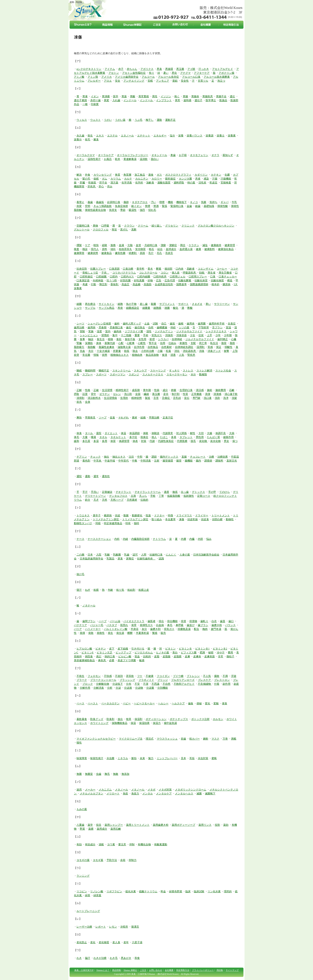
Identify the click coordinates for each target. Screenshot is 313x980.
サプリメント (167, 304)
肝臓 (82, 183)
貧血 (137, 656)
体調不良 (221, 433)
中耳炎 (98, 461)
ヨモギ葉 (98, 860)
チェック (95, 457)
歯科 (117, 324)
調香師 (208, 461)
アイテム (110, 69)
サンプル (90, 308)
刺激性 (183, 343)
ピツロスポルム (144, 653)
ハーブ (103, 621)
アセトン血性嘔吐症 (134, 73)
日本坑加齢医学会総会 (206, 555)
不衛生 (80, 676)
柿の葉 (191, 183)
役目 (99, 825)
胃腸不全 (221, 96)
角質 (118, 175)
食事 (82, 339)
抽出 (107, 457)
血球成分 (171, 249)
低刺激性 (189, 496)
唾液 (93, 437)
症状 (201, 335)
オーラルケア (106, 155)
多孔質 (86, 441)
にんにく (171, 555)
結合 (160, 249)
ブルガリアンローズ (183, 680)
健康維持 (216, 245)
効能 (202, 273)
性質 (185, 394)
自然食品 (153, 347)
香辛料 (140, 269)
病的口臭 (110, 656)
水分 (193, 374)
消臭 (202, 351)
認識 (161, 559)
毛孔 (159, 253)
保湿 (133, 723)
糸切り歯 (95, 100)
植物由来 (137, 355)
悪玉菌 (180, 69)
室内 (108, 331)
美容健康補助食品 (84, 660)
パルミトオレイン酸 (116, 629)
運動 (159, 120)
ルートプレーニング (88, 911)
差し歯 (144, 304)
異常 (178, 100)
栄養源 (210, 136)
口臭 (213, 277)
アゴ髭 (191, 69)
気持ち (213, 202)
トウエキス (83, 515)
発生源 (120, 633)
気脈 (204, 202)
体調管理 (124, 441)
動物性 (230, 519)
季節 (123, 210)
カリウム (116, 179)
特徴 (170, 515)
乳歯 (127, 555)
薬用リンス (205, 825)
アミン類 (93, 77)
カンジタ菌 (185, 179)
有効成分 (90, 844)
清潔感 (217, 394)
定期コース (204, 496)
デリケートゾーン (95, 496)
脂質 (224, 343)
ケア (88, 245)
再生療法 (90, 304)
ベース (80, 703)
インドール (130, 100)
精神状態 (137, 398)
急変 (79, 206)
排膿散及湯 (184, 629)
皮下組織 (123, 649)
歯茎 (223, 621)
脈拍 (134, 758)
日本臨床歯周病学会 (92, 559)
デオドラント (123, 492)
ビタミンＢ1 (202, 649)
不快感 (108, 676)
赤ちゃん (132, 69)
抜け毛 (80, 574)
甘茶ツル (203, 81)
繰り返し (157, 226)
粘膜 (96, 590)
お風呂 (108, 159)
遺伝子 (198, 100)
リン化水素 (214, 891)
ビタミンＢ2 (220, 649)
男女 (226, 441)
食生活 (101, 339)
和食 (137, 958)
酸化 (176, 308)
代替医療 (182, 441)
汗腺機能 (226, 179)
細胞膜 (157, 308)
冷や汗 (221, 653)
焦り (152, 73)
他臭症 (144, 437)
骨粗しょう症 (90, 273)
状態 (105, 355)
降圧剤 (103, 284)
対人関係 (181, 433)
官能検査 (226, 183)
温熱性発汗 (94, 159)
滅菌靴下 (210, 794)
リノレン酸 (97, 891)
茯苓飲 (130, 676)
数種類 (203, 374)
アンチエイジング (134, 81)
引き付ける (138, 649)
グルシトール (82, 230)
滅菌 (199, 794)
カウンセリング (103, 175)
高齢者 (191, 269)
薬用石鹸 (116, 829)
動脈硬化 (137, 515)
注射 (157, 461)
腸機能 (189, 461)
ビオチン (101, 649)
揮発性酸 (223, 206)
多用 (105, 441)
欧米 (118, 159)
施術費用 (221, 390)
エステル (112, 136)
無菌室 (89, 774)
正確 (96, 390)
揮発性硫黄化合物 (95, 210)
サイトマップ (232, 970)
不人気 (207, 676)
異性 (155, 96)
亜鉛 (175, 81)
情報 (96, 355)
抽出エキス (119, 457)
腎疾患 (191, 355)
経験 (105, 245)
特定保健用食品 (113, 523)
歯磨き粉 (217, 625)
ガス (159, 175)
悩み (209, 539)
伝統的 (144, 500)
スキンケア (140, 371)
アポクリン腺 (226, 73)
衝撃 (226, 351)
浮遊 (234, 676)
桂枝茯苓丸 (125, 249)
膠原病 (226, 284)
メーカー (90, 790)
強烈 (142, 210)
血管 (138, 245)
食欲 (119, 339)
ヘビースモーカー (144, 703)
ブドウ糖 (178, 676)
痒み (110, 186)
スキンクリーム (122, 371)
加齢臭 (150, 183)
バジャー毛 (97, 625)
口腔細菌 (102, 277)
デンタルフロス (118, 496)
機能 (170, 202)
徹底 (175, 492)
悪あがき (126, 958)
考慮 (85, 284)
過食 (151, 175)
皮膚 (187, 656)
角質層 (127, 175)
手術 (146, 335)
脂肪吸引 (79, 347)
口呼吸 (105, 226)
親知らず (228, 155)
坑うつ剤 (112, 280)
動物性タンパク (83, 523)
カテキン (216, 175)
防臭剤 (110, 719)
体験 (146, 433)
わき (79, 958)
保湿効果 (144, 723)
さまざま (197, 304)
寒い (208, 304)
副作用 (226, 684)
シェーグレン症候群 (99, 324)
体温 (123, 433)
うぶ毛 (138, 120)
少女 (193, 335)
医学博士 (211, 100)
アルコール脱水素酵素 (217, 77)
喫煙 (162, 202)
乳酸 (107, 555)
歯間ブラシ (89, 621)
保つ (235, 441)
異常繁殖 (144, 96)
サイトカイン (107, 304)
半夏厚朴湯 (142, 633)
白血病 (160, 625)
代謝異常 (168, 433)
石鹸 (232, 390)
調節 (154, 457)
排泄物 (193, 621)
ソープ (103, 418)
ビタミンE (87, 653)
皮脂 (157, 656)
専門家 (196, 398)
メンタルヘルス (184, 794)
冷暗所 (124, 927)
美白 (175, 653)
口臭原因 (114, 269)
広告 (159, 280)
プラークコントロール (103, 680)
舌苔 (156, 398)
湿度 (99, 331)
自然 (151, 327)
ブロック (88, 684)
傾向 (113, 249)
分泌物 (139, 688)
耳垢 (192, 758)
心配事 (131, 343)
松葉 (168, 351)
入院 (99, 555)
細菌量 (146, 308)
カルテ (128, 179)
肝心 (101, 186)
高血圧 (125, 284)
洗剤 (217, 398)
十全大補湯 (103, 351)
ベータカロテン (110, 703)
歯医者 (152, 621)
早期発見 (90, 418)
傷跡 (126, 202)
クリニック (188, 226)
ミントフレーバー (167, 758)
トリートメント (221, 515)
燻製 (79, 245)
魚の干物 (131, 304)
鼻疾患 (102, 660)
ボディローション (156, 719)
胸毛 (107, 774)
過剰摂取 (179, 183)
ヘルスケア (178, 703)
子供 (105, 273)
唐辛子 (97, 515)
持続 (173, 327)
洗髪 (234, 398)
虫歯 (99, 774)
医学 (116, 96)
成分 (165, 390)
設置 (85, 394)
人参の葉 (185, 555)
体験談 (155, 433)
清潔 (208, 394)
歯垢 (172, 324)
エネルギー (160, 136)
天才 (96, 500)
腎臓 (79, 343)
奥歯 (173, 155)
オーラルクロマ (86, 155)
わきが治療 (100, 958)
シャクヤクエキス (216, 331)
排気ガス (169, 629)
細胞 (120, 304)
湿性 (149, 331)
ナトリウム (159, 539)
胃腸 (185, 96)
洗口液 (208, 398)
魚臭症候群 (122, 206)
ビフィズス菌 (189, 653)
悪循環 (169, 69)
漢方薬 (114, 183)
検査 (77, 249)
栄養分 (78, 139)
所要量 (117, 351)
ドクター (159, 515)
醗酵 (130, 633)
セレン (117, 394)
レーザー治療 (84, 927)
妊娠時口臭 (156, 555)
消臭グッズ (214, 351)
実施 (91, 331)
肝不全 (103, 183)
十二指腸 (126, 335)
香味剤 (115, 284)
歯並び (191, 625)
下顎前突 (204, 327)
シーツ (80, 324)
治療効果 (223, 457)
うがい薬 (120, 120)
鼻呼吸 (180, 625)
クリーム (143, 226)
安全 (118, 81)
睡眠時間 (90, 371)
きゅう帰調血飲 (103, 206)
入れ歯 (116, 100)
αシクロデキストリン (89, 69)
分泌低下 (118, 684)
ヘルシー (163, 703)
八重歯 (80, 825)
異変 (107, 100)
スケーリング (158, 371)
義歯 (90, 202)
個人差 (176, 273)
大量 (85, 437)
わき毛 (114, 958)
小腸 (160, 351)
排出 (161, 621)
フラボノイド (146, 680)
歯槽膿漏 (162, 327)
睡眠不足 (104, 371)
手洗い (95, 492)
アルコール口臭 (191, 77)
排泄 (183, 621)
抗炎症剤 (82, 269)
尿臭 (120, 559)
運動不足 (170, 120)
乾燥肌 (92, 183)
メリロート (113, 794)
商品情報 (117, 970)
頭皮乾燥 (193, 519)
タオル (103, 437)
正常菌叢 (196, 394)
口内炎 (180, 269)
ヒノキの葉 (163, 653)
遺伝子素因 (80, 100)
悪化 (174, 73)
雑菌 (167, 308)
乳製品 (110, 559)
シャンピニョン (89, 335)
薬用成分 (102, 829)
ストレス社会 (223, 371)
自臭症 (232, 324)
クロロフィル (101, 230)
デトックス (198, 492)
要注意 (122, 844)
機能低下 (181, 202)
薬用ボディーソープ (183, 825)
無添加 (125, 774)
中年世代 (123, 461)
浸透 (173, 355)
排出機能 (172, 621)
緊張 (165, 206)
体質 (113, 441)
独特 (137, 523)
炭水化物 (215, 441)
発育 (134, 625)
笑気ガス (157, 335)
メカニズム (105, 790)
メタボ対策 (165, 790)
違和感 (187, 100)
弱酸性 (228, 347)
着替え (80, 202)
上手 (210, 335)
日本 (90, 555)
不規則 (119, 676)
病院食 (89, 656)
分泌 (118, 688)
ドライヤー (202, 515)
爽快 (79, 418)
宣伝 (187, 398)
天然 (105, 500)
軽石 (152, 249)
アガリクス (147, 69)
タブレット (186, 437)
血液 (122, 245)
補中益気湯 (170, 723)
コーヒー (222, 269)
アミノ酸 (79, 77)
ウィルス (82, 120)
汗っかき (204, 69)
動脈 (126, 515)
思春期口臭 (116, 327)
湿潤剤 (201, 347)
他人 (154, 437)
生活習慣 (107, 390)
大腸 (210, 433)
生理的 (124, 398)
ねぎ (88, 590)
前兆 (79, 402)
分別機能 (163, 688)
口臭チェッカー (228, 277)
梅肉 (205, 629)
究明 (88, 206)
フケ (140, 676)
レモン (113, 927)
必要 (112, 660)
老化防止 (82, 942)
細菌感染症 (133, 308)
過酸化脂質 (164, 183)
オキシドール (159, 155)
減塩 (205, 245)
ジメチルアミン (164, 331)
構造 (230, 280)
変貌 (216, 703)
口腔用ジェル (178, 277)
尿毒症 (130, 559)
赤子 (121, 69)
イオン (95, 96)
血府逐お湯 (186, 249)
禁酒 (156, 206)
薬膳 (91, 829)
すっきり (174, 371)
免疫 (125, 794)
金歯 (189, 206)
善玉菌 (156, 394)
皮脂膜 (178, 656)
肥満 (202, 653)
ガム (105, 179)
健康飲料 (210, 249)
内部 (200, 539)
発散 (91, 633)
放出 (120, 719)
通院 (79, 476)
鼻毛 (170, 625)
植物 (110, 339)
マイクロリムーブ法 (131, 739)
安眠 (150, 81)
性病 (157, 390)
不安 (137, 684)
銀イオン (137, 206)
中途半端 (110, 461)
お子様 (183, 155)
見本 (183, 758)
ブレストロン (222, 680)
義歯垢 (100, 202)
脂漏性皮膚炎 (107, 347)
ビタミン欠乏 (105, 653)
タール (89, 433)
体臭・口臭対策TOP (84, 970)
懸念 (183, 245)
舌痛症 (166, 398)
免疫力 (135, 794)
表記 (99, 656)
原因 (142, 253)
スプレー (88, 374)
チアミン (82, 457)
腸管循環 (168, 461)
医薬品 (223, 100)
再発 (120, 308)
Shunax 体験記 (130, 970)
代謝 (152, 441)
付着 (217, 684)
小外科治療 (148, 351)
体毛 (77, 437)
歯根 (181, 324)
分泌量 (150, 688)
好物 (150, 280)
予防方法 (112, 860)
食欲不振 (130, 339)
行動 (93, 284)
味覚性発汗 (97, 758)
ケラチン (194, 245)
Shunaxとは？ (103, 970)
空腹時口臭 (83, 226)
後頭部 (168, 269)
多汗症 (133, 437)
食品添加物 (152, 355)
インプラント (164, 100)
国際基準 (181, 284)
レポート (101, 927)
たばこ (164, 437)
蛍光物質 (140, 249)
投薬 (148, 515)
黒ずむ (124, 230)
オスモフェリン (199, 155)
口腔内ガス (127, 277)
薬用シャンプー (114, 825)
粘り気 (120, 590)
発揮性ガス (146, 625)
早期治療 (154, 418)
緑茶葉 (97, 895)
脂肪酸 (92, 347)
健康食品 (107, 253)
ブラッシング (127, 680)
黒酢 (134, 230)
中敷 (135, 461)
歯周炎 (191, 324)
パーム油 (115, 621)
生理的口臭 (186, 390)
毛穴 (151, 253)
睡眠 (79, 371)
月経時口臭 (151, 245)
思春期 (103, 327)
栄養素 (232, 136)
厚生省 (211, 273)
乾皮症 (213, 183)
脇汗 (88, 958)
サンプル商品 (107, 308)
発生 (110, 633)
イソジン (166, 96)
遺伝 (232, 96)
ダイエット (111, 433)
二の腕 (80, 555)
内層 (183, 539)
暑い (166, 73)
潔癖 (163, 245)
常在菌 (86, 355)
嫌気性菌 (120, 253)
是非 (166, 394)
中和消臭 (146, 461)
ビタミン (170, 649)
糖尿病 (108, 515)
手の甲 (212, 492)
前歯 (183, 739)
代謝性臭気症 (166, 441)
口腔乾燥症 (86, 277)
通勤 (88, 476)
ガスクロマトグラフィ (178, 175)
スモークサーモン (177, 374)
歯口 (231, 621)
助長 (127, 351)
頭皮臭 (205, 519)
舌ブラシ (217, 327)
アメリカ (107, 77)
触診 (91, 339)
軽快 (96, 245)
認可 (135, 555)
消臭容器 (181, 335)
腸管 (179, 461)
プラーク (82, 680)
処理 (152, 339)
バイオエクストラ (134, 621)
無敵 (116, 774)
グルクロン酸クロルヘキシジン (216, 226)
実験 (82, 331)
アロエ (108, 81)
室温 (228, 327)
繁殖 (155, 633)
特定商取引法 (183, 970)
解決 (79, 175)
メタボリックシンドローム (191, 790)
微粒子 (230, 656)
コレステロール (148, 273)
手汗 (85, 492)
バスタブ (112, 625)
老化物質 (104, 942)
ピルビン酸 (125, 656)
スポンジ (134, 374)
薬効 (226, 825)
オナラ (215, 155)
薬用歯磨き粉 (161, 825)
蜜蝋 (214, 758)
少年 (218, 335)
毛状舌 (169, 253)
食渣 (165, 355)
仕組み (172, 343)
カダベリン (201, 175)
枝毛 (88, 139)
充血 (82, 351)
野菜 (82, 829)
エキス (100, 136)
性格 (88, 390)
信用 (163, 343)
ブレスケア (205, 680)
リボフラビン (114, 891)
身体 (99, 343)
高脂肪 (148, 284)
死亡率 (203, 343)
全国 (138, 394)
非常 (221, 656)
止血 (147, 324)
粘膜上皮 (144, 590)
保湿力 (157, 723)
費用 (230, 653)
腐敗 (217, 676)
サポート (183, 304)
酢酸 (190, 308)
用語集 (220, 970)
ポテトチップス (179, 719)
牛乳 (234, 202)
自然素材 (166, 347)
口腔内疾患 (160, 277)
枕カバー (195, 739)
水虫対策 (203, 758)
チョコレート (198, 457)
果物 (95, 226)
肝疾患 (92, 186)
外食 (88, 175)
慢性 (79, 743)
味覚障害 (82, 758)
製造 (148, 398)
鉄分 (88, 500)
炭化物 (203, 441)
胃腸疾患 (208, 96)
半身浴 (135, 629)
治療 (211, 457)
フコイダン (163, 676)
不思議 (155, 684)
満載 (234, 739)
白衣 (214, 621)
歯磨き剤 (155, 629)
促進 (112, 418)
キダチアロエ (140, 202)
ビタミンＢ (185, 649)
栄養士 (221, 136)
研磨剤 (133, 253)
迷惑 (79, 790)
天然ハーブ (117, 500)
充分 (91, 351)
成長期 (136, 390)
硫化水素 (131, 891)
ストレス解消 (204, 371)
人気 (181, 355)
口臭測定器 (83, 280)
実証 (219, 347)
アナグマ (185, 73)
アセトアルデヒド (223, 69)
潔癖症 (173, 245)
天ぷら (143, 496)
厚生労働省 (225, 273)
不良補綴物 (205, 684)
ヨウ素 (111, 844)
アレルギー (94, 81)
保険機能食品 (120, 723)
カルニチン (142, 179)
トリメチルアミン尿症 (106, 519)
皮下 (112, 649)
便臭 (225, 703)
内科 (117, 539)
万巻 (225, 739)
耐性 (193, 433)
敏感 (142, 660)
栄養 (181, 136)
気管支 (113, 210)
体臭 (79, 433)
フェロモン (94, 676)
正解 (79, 390)
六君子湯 (137, 942)
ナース (80, 539)
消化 (177, 351)
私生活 (214, 343)
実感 (210, 347)
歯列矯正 (223, 339)
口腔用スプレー (198, 277)
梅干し (150, 120)
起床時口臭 (114, 202)
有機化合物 (144, 844)
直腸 (184, 457)
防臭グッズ (97, 719)
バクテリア (80, 625)
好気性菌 (125, 280)
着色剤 (86, 461)
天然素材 (132, 500)
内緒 (125, 539)
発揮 (82, 633)
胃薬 (124, 96)
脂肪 (232, 343)
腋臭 (96, 139)
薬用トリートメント (138, 825)
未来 (142, 758)
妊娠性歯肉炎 (146, 559)
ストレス (188, 371)
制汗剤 (176, 394)
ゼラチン (105, 394)
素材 (135, 418)
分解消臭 (99, 688)
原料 (105, 249)
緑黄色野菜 (176, 891)
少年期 (228, 335)
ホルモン (218, 719)
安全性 (185, 81)
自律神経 (177, 339)
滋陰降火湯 (124, 347)
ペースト (93, 703)
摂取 (77, 394)
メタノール (122, 790)
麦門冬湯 (216, 629)
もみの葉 (82, 809)
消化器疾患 (190, 351)
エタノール (127, 136)
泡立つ (221, 81)
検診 (85, 249)
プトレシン (193, 676)
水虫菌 (110, 758)
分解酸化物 (103, 684)
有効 (79, 844)
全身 (88, 402)
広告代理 (170, 280)
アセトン (114, 73)
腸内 (198, 461)
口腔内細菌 (144, 277)
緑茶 (88, 895)
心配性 (142, 343)
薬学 (90, 825)
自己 (164, 324)
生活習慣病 (110, 398)
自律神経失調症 (184, 347)
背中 (93, 394)
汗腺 (215, 179)
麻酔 (206, 739)
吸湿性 (133, 210)
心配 (121, 343)
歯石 (129, 327)
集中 (115, 335)
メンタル (148, 794)
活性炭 (202, 183)
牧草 (129, 719)
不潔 (146, 684)
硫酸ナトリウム (148, 891)
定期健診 (107, 492)
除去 (135, 351)
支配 (193, 343)
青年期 (147, 390)
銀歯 (198, 206)
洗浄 (226, 398)
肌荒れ (124, 625)
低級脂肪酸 (174, 496)
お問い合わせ (156, 970)
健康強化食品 (226, 249)
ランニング (83, 876)
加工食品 (140, 175)
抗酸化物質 (217, 280)
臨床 (188, 891)
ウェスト (95, 120)
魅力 (151, 758)
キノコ (194, 202)
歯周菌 (202, 324)
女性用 (142, 339)
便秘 (199, 703)
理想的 (228, 891)
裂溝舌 (135, 927)
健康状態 (93, 253)
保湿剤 (138, 719)
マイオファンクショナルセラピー (96, 739)
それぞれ (123, 418)
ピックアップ (123, 653)
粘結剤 (131, 590)
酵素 (159, 269)
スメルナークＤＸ (153, 374)
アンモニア (163, 81)
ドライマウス (184, 515)
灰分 (144, 629)
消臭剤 (169, 335)
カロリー (157, 179)
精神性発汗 (122, 390)
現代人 (95, 249)
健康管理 (230, 245)
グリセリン (172, 226)
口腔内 (114, 277)
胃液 (85, 96)
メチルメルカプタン (92, 794)
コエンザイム (206, 269)
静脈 (174, 390)
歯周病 (92, 327)
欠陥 (130, 245)
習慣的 (105, 335)
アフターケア (202, 73)
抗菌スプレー (98, 269)
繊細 (146, 394)
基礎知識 (209, 206)
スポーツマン (118, 374)
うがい (108, 120)
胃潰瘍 (106, 96)
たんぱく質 (213, 437)
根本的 (215, 284)
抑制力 (133, 860)
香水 (150, 269)
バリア (78, 629)
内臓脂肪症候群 (140, 539)
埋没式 (150, 739)
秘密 (211, 653)
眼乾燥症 (170, 179)
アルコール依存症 (168, 77)
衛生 (90, 136)
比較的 (147, 656)
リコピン (82, 891)
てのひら (225, 492)
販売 (163, 633)
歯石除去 (140, 327)
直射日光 (232, 461)
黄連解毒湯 (130, 159)
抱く (177, 96)
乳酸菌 (117, 555)
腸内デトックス (169, 457)
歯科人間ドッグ (132, 324)
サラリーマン (222, 304)
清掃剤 (80, 398)
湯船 (101, 844)
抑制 (132, 844)
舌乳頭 (177, 398)
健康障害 (79, 253)
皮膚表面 (210, 656)
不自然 (166, 684)
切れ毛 (152, 210)
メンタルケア (164, 794)
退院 (99, 433)
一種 (85, 104)
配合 (196, 629)
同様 (98, 523)
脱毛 (193, 441)
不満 (225, 676)
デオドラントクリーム (148, 492)
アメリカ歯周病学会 (127, 77)
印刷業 (95, 104)
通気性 (106, 476)
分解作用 (85, 688)
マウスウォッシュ (167, 739)
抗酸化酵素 (185, 280)
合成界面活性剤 (164, 284)
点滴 (133, 496)
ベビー (127, 703)
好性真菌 (139, 280)
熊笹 (114, 230)
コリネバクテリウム (124, 273)
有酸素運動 (161, 844)
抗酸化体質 (201, 280)
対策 (144, 441)
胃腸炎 (195, 96)
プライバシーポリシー (203, 970)
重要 (137, 335)
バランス (230, 625)
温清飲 (144, 159)
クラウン (129, 226)
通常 (96, 476)
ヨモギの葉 (83, 860)
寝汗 (79, 590)
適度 (166, 492)
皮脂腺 (166, 656)
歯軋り (204, 621)
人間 (144, 555)
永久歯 (80, 136)
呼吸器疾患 (190, 273)
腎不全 (153, 343)
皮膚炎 (197, 656)
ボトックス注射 (200, 719)
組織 (143, 418)
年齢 (110, 590)
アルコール (148, 77)
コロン (165, 273)
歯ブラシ (203, 625)
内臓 (192, 539)
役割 (217, 825)
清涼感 (200, 390)
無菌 (79, 774)
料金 (163, 891)
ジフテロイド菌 (134, 331)
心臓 (234, 339)
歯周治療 (79, 327)
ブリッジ (163, 680)
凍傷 (181, 519)
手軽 (153, 496)
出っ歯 (185, 492)
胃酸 (133, 96)
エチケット (144, 136)
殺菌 (153, 304)
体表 (135, 441)
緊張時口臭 (177, 206)
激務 (113, 245)
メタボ (152, 790)
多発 (174, 437)
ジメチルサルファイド (189, 331)
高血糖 (137, 284)
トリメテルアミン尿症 (135, 519)
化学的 (139, 183)
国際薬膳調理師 (199, 284)
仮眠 (96, 179)
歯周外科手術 (217, 324)
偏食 (191, 703)
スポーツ (101, 374)
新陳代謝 (110, 343)
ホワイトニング (99, 723)
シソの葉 (184, 327)
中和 (140, 457)
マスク (215, 739)
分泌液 (128, 688)
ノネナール (89, 606)
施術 (210, 390)
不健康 (150, 676)
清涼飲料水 (94, 398)
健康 (198, 249)
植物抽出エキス (120, 355)
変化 (208, 703)
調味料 (219, 461)
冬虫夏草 (170, 519)
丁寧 (161, 496)
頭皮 (118, 515)
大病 (232, 433)
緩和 (77, 441)
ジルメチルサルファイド (200, 339)
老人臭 (116, 942)
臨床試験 (199, 891)
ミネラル (123, 758)
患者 (198, 179)
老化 (93, 942)
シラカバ (163, 339)
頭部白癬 (217, 519)
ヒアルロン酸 (84, 649)
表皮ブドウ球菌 (127, 660)
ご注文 (143, 970)
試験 (155, 324)
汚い (153, 202)
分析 (110, 688)
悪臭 (159, 69)
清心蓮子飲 (231, 394)
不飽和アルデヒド (184, 684)
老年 (126, 942)
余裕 (123, 860)
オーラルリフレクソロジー (133, 155)
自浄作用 (139, 347)
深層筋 (89, 343)
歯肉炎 (118, 331)
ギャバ (225, 202)
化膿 (227, 175)
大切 (201, 433)
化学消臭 (127, 183)
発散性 (101, 633)
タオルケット (118, 437)
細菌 (79, 304)
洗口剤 (128, 394)
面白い (155, 159)
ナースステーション (99, 539)
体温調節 (135, 433)
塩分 (172, 136)
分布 (129, 684)
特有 (128, 523)
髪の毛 (86, 179)
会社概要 (169, 970)
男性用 (200, 437)
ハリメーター (93, 629)
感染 (206, 179)
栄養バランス (195, 136)
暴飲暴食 (82, 719)
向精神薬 (98, 280)
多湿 (96, 441)
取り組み (157, 519)
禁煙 (148, 206)
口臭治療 (128, 269)
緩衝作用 (228, 437)
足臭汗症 (168, 418)
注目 (131, 457)
